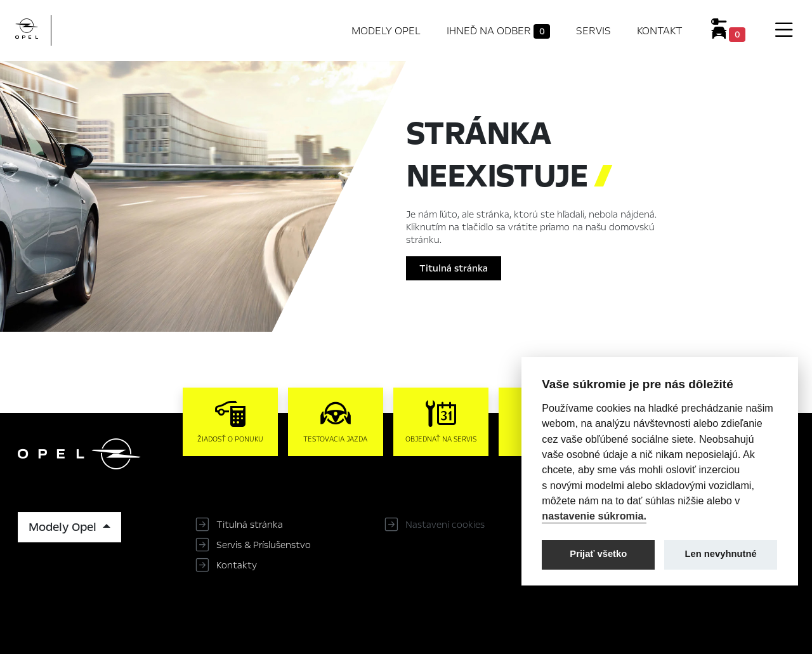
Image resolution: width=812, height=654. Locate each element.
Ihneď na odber (498, 31)
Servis (593, 31)
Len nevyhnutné (721, 554)
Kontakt (660, 31)
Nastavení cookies (445, 525)
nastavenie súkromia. (594, 516)
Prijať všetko (598, 554)
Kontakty (237, 565)
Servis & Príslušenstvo (264, 545)
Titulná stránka (454, 268)
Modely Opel (386, 31)
